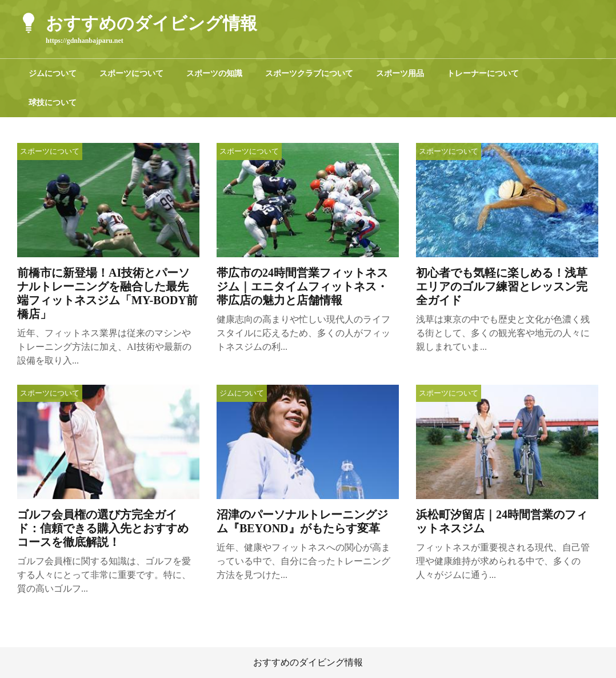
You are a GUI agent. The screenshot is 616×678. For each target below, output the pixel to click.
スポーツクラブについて (309, 73)
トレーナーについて (483, 73)
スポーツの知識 (214, 73)
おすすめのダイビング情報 (308, 662)
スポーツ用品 (400, 73)
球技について (53, 103)
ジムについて (53, 73)
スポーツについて (131, 73)
